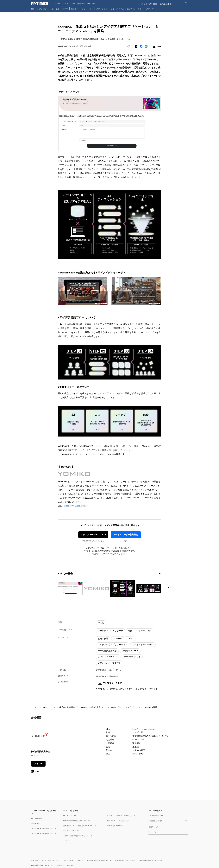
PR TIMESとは (37, 818)
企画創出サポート (130, 651)
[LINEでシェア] (146, 46)
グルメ (141, 9)
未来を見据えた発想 (107, 651)
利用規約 (80, 860)
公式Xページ (153, 827)
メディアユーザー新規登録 (126, 535)
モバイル (55, 9)
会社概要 (35, 860)
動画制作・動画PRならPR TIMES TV (76, 821)
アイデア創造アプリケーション (112, 645)
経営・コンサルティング (139, 631)
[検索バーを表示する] (186, 4)
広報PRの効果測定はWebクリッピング (78, 836)
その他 (101, 623)
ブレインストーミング (108, 657)
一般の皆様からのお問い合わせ (150, 860)
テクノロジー (43, 9)
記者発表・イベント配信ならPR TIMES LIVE (79, 826)
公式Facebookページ (156, 816)
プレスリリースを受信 (147, 4)
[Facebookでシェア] (141, 46)
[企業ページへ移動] (40, 737)
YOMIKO (118, 639)
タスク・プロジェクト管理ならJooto (121, 816)
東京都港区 (101, 670)
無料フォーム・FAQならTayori (119, 821)
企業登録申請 (166, 4)
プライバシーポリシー (50, 860)
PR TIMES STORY (69, 816)
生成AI (130, 639)
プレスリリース (49, 707)
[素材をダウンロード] (154, 46)
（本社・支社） (115, 670)
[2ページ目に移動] (161, 574)
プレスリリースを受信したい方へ (44, 829)
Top (33, 9)
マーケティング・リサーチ (110, 631)
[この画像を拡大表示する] (70, 589)
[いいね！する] (128, 46)
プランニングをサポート (109, 663)
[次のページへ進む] (168, 587)
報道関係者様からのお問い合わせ (99, 860)
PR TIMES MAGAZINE (71, 831)
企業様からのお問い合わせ (125, 860)
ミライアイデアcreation (143, 645)
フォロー (38, 764)
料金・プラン (36, 823)
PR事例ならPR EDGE (115, 826)
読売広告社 (103, 639)
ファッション (102, 9)
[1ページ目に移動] (160, 574)
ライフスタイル (117, 9)
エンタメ (75, 9)
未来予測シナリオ (132, 657)
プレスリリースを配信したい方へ (44, 834)
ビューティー (87, 9)
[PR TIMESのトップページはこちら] (63, 4)
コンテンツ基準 (67, 860)
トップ (35, 707)
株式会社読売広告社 (68, 707)
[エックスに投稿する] (136, 46)
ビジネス (131, 9)
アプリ (65, 9)
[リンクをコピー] (159, 46)
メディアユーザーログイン (93, 535)
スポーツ (150, 9)
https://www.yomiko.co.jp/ (76, 506)
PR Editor (67, 841)
